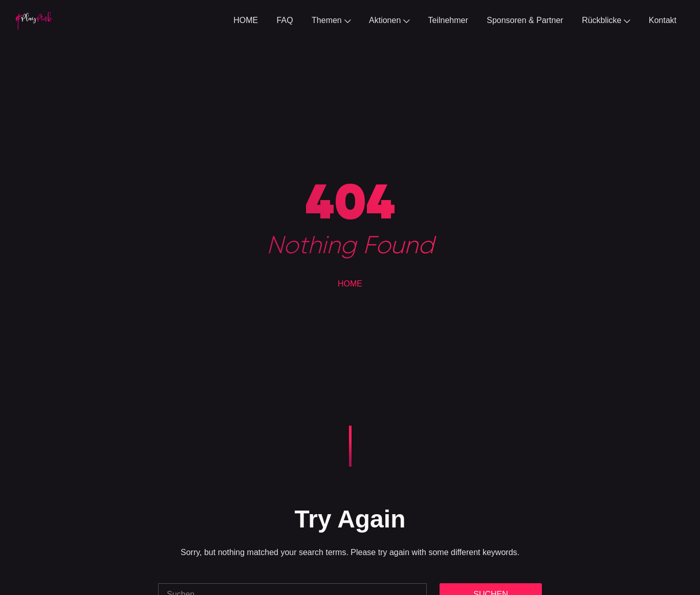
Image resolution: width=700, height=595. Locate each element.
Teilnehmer (448, 20)
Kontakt (663, 20)
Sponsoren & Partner (525, 20)
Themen (331, 20)
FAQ (285, 20)
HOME (246, 20)
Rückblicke (606, 20)
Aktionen (389, 20)
